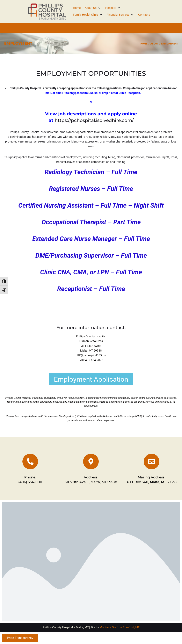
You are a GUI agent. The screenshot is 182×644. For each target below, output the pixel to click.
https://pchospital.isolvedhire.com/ (94, 120)
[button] (93, 8)
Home (144, 44)
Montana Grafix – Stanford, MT (119, 627)
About (154, 44)
